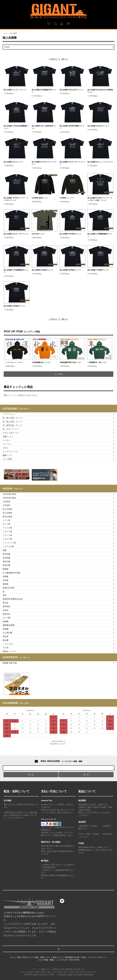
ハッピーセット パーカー (14, 362)
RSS (71, 960)
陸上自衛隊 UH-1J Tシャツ (13, 162)
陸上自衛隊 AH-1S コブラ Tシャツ (16, 234)
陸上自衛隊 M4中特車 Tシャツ (71, 234)
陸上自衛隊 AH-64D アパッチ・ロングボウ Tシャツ (16, 199)
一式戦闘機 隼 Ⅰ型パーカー (97, 362)
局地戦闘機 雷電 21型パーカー (71, 362)
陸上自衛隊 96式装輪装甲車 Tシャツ (44, 91)
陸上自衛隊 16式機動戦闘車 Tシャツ (100, 235)
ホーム (5, 33)
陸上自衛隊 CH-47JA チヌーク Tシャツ (44, 163)
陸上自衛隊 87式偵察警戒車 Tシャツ (16, 271)
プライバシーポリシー (97, 957)
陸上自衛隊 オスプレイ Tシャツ (15, 90)
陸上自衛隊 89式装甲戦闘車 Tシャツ (72, 127)
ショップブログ (61, 960)
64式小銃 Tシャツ (38, 234)
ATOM (77, 960)
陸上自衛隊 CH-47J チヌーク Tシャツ (72, 163)
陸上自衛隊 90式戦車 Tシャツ (70, 270)
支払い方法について (25, 957)
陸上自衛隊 (14, 33)
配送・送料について (43, 957)
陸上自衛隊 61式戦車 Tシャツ (42, 270)
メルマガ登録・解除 (46, 960)
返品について (58, 957)
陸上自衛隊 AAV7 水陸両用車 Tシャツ (44, 127)
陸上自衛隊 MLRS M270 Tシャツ (71, 90)
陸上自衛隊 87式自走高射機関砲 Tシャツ (16, 127)
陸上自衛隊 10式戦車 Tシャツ (14, 306)
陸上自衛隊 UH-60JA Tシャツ (98, 126)
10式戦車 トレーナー (67, 198)
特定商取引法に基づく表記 (75, 957)
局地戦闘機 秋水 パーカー (42, 362)
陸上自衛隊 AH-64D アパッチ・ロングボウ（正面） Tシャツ (100, 199)
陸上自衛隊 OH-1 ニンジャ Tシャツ (100, 162)
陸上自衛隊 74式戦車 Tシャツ (98, 270)
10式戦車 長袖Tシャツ (40, 198)
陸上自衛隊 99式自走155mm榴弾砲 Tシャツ (100, 91)
